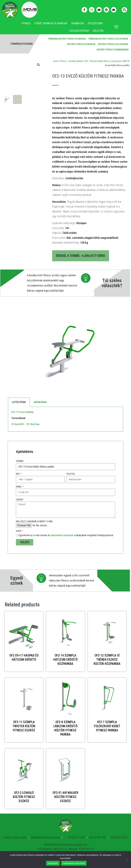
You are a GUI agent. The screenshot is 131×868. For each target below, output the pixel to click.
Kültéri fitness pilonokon (81, 44)
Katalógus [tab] (40, 402)
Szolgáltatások (79, 31)
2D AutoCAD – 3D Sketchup (25, 424)
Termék (20, 461)
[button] (124, 10)
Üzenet (20, 500)
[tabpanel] (65, 419)
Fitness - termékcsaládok (72, 61)
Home (56, 61)
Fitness (26, 23)
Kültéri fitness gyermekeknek (113, 50)
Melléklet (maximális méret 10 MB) (34, 522)
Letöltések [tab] (19, 402)
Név (18, 474)
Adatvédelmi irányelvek (74, 863)
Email (19, 487)
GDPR (19, 531)
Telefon (71, 474)
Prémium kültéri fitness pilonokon (67, 39)
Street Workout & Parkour (51, 23)
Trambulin (77, 23)
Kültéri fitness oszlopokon (113, 44)
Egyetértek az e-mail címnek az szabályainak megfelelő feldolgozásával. (66, 535)
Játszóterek (95, 23)
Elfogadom (53, 863)
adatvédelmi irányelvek (62, 535)
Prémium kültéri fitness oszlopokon (108, 39)
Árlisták (98, 31)
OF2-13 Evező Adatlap (22, 412)
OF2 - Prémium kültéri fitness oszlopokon (103, 61)
